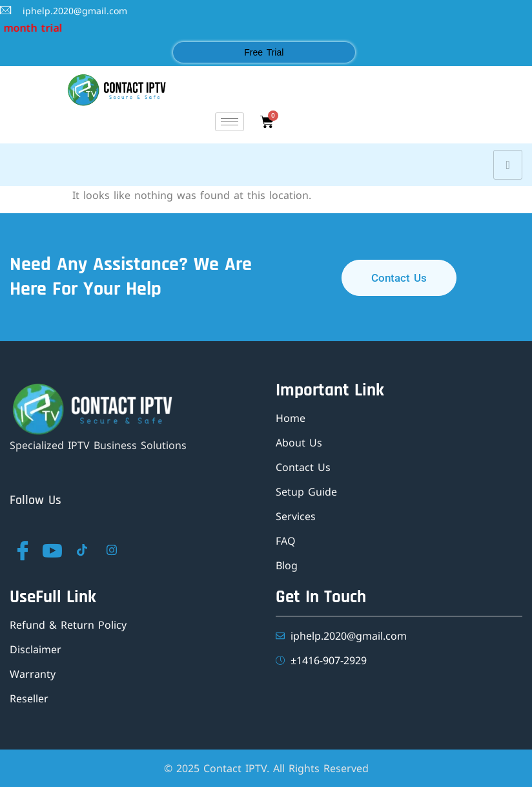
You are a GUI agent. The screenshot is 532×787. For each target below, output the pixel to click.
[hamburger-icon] (230, 122)
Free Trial (264, 52)
